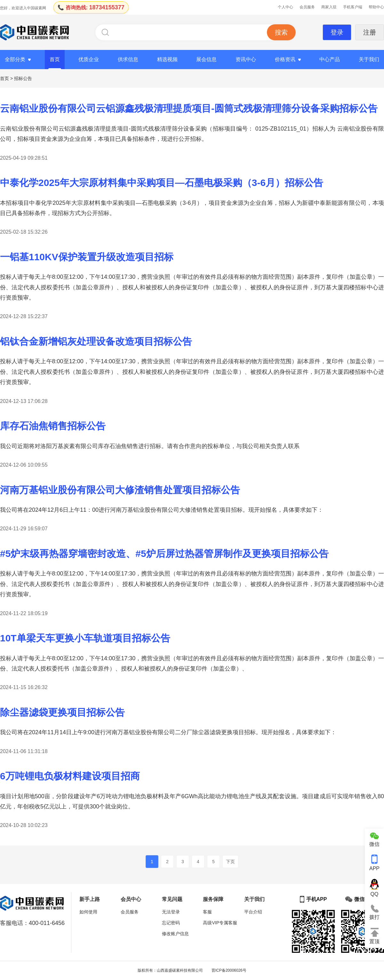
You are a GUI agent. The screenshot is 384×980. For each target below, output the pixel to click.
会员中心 (131, 899)
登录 (337, 32)
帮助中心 (376, 7)
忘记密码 (171, 923)
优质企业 (89, 59)
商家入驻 (329, 7)
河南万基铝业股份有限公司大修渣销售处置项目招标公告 (120, 490)
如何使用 (88, 912)
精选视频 (167, 59)
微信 (374, 840)
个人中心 (285, 7)
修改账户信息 (175, 934)
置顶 (374, 936)
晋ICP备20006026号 (229, 970)
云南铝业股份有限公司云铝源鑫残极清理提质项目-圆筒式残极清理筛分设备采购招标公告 (189, 108)
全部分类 (15, 59)
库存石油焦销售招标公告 (53, 426)
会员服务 (307, 7)
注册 (370, 32)
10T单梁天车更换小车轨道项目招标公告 (85, 638)
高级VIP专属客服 (220, 923)
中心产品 (330, 59)
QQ (374, 888)
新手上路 (90, 899)
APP (374, 863)
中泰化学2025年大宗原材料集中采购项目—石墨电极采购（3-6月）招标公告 (162, 183)
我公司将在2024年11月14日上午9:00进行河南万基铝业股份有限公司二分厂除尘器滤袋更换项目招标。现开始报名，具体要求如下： (168, 732)
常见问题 (172, 899)
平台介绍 (253, 912)
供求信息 (128, 59)
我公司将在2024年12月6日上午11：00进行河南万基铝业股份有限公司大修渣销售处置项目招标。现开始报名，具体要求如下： (162, 510)
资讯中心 (246, 59)
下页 (230, 862)
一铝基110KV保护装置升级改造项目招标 (87, 257)
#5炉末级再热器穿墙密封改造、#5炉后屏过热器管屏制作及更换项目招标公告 (164, 554)
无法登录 (171, 912)
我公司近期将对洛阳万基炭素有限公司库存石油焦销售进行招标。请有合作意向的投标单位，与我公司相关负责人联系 (150, 446)
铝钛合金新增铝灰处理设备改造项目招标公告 (96, 341)
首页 (55, 59)
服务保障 (213, 899)
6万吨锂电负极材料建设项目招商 (70, 776)
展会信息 (206, 59)
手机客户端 (353, 7)
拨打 (374, 912)
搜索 (281, 32)
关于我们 (369, 59)
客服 (207, 912)
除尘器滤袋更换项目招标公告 (62, 712)
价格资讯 (285, 59)
